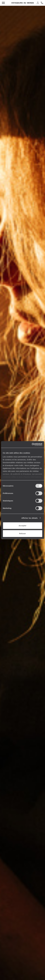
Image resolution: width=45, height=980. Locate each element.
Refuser (23, 534)
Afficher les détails (29, 518)
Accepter (22, 526)
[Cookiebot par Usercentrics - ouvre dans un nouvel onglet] (32, 445)
